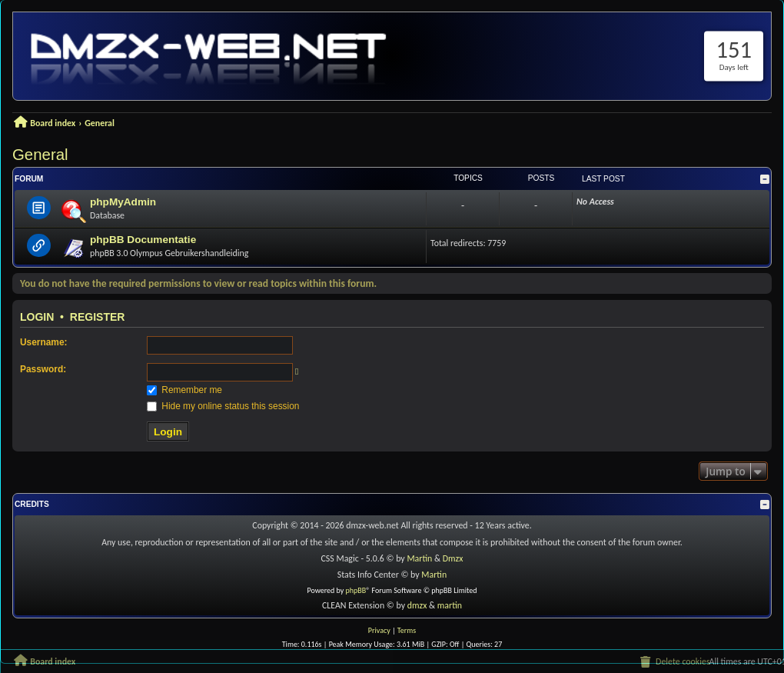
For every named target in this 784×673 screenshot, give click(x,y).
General (40, 155)
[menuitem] (674, 662)
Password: (43, 369)
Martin (419, 558)
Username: (43, 342)
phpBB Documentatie (143, 240)
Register (98, 317)
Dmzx (453, 558)
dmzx (417, 605)
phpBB (356, 590)
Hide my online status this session (223, 406)
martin (450, 605)
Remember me (184, 390)
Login (37, 317)
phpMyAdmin (123, 202)
